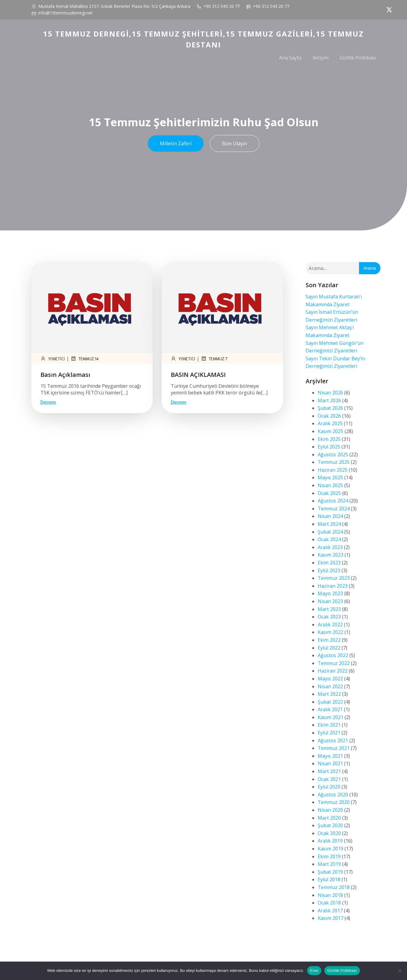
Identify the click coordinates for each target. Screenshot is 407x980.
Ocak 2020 (329, 833)
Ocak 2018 (329, 903)
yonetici (53, 358)
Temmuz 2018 (334, 887)
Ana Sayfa (290, 58)
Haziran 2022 (333, 671)
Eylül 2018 (329, 879)
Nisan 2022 (330, 686)
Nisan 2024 (330, 516)
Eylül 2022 (329, 648)
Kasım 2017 (331, 918)
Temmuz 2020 (334, 802)
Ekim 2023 (329, 563)
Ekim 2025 (329, 439)
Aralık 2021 (330, 709)
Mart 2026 (329, 400)
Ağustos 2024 (333, 501)
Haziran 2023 (333, 586)
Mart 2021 (329, 771)
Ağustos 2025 (333, 455)
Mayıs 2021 (330, 756)
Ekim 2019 (329, 856)
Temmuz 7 (214, 358)
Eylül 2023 (329, 570)
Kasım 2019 (331, 849)
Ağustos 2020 (333, 795)
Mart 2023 (329, 609)
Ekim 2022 (329, 640)
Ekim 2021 (329, 725)
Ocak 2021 (329, 779)
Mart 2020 (329, 818)
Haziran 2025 (333, 470)
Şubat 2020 (330, 825)
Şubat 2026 (330, 408)
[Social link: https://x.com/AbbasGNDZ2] (388, 10)
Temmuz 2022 (334, 663)
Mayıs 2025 (330, 477)
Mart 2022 (329, 694)
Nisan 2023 (330, 601)
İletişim (321, 58)
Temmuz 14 (85, 358)
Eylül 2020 (329, 787)
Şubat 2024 (330, 532)
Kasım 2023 (331, 555)
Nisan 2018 (330, 895)
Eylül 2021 (329, 733)
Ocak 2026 (329, 416)
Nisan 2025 (330, 485)
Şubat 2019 (330, 872)
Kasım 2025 (331, 431)
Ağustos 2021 (333, 741)
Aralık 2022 (330, 625)
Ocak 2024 (329, 539)
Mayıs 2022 (330, 679)
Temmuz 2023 (334, 578)
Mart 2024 (329, 524)
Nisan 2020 (330, 810)
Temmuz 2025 (334, 462)
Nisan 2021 (330, 763)
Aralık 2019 (330, 841)
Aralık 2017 (330, 911)
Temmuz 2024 (334, 509)
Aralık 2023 (330, 547)
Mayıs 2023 (330, 593)
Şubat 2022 (330, 702)
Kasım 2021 (331, 717)
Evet (314, 970)
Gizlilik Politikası (358, 58)
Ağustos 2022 (333, 655)
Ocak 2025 (329, 493)
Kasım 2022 (331, 632)
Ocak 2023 (329, 617)
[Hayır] (399, 971)
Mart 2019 (329, 864)
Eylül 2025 (329, 447)
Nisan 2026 (330, 393)
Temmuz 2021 (334, 748)
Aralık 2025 (330, 423)
